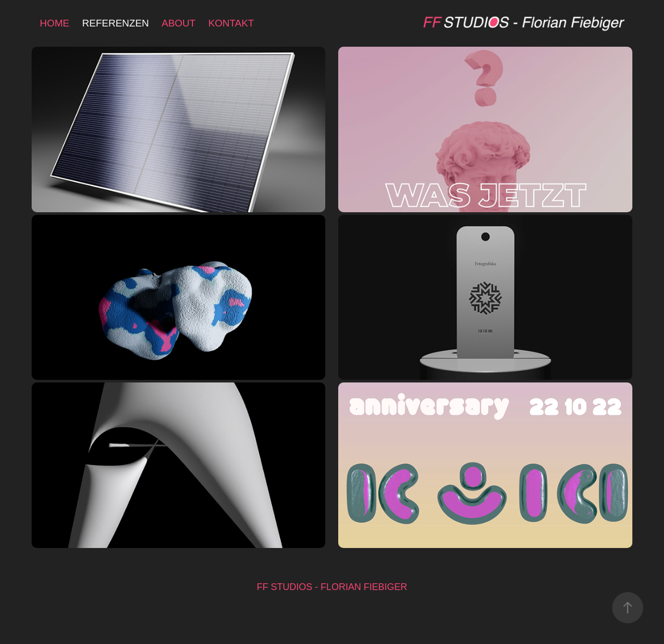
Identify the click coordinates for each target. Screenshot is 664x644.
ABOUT (179, 23)
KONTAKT (231, 23)
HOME (55, 23)
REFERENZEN (115, 23)
